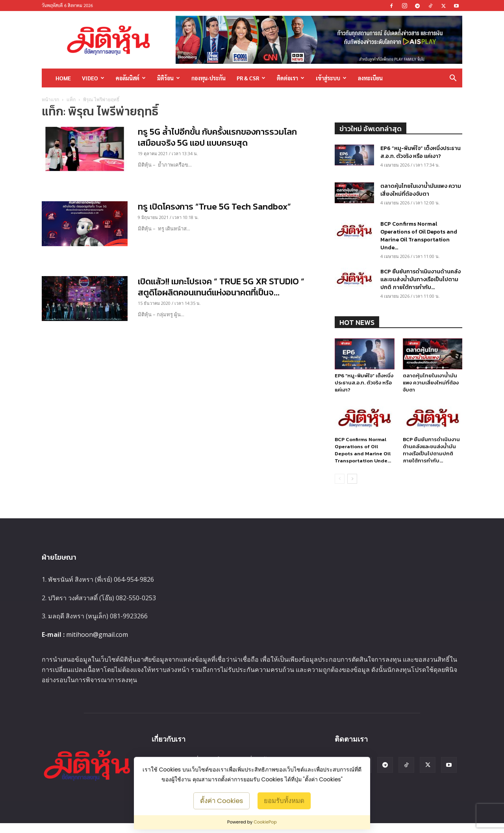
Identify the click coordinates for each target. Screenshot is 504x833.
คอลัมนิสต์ (131, 78)
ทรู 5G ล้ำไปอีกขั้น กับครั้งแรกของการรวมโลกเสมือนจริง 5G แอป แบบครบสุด (217, 137)
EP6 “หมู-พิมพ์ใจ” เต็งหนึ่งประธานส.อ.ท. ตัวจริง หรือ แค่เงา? (421, 152)
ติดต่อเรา (291, 78)
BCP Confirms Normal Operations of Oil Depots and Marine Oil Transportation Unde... (419, 236)
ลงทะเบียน (370, 78)
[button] (453, 79)
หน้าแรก (50, 99)
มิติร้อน (169, 78)
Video (93, 78)
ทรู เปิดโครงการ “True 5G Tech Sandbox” (214, 207)
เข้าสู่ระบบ (331, 78)
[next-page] (352, 479)
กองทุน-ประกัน (208, 78)
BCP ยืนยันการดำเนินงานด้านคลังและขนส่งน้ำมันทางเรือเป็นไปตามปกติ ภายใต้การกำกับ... (421, 279)
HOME (63, 78)
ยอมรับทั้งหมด (284, 800)
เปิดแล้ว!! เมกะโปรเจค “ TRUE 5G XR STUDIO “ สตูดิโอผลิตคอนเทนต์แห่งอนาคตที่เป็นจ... (221, 287)
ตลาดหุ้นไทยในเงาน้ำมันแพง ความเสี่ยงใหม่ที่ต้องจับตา (421, 190)
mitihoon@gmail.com (97, 634)
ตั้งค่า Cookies (222, 800)
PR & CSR (251, 78)
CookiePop (265, 822)
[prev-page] (340, 479)
